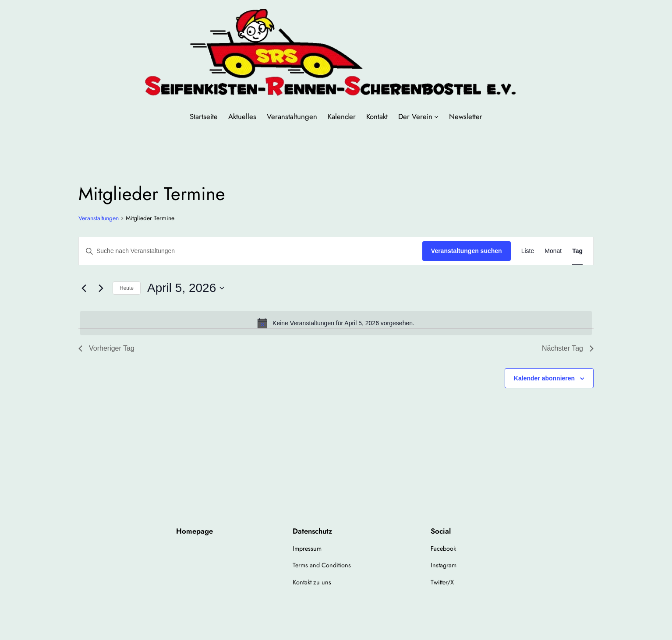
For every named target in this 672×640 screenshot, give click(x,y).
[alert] (336, 323)
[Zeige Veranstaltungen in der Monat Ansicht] (553, 251)
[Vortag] (84, 288)
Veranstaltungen (99, 218)
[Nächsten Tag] (101, 288)
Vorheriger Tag (106, 348)
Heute (127, 288)
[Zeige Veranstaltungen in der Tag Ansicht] (577, 251)
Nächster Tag (568, 348)
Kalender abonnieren (544, 378)
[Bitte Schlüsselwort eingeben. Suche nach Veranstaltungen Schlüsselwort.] (251, 251)
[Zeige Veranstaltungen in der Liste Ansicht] (528, 251)
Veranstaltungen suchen (467, 251)
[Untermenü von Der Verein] (436, 116)
